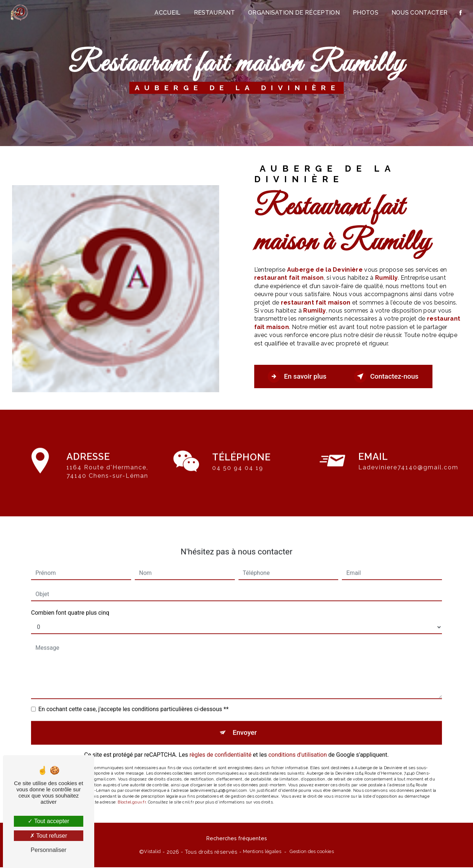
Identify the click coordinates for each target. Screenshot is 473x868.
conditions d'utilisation (298, 747)
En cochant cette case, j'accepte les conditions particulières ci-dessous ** (133, 701)
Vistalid (152, 852)
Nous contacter (419, 13)
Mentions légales (262, 852)
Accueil (167, 13)
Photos (365, 13)
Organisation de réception (293, 13)
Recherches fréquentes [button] (237, 839)
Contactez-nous (392, 376)
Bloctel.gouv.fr (131, 795)
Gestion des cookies (312, 852)
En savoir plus (299, 376)
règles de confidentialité (221, 747)
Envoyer (245, 725)
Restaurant (214, 13)
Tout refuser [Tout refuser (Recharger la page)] (49, 836)
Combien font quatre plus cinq (70, 605)
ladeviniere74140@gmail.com (408, 460)
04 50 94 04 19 (238, 476)
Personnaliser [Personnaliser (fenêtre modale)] (49, 850)
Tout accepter (48, 821)
